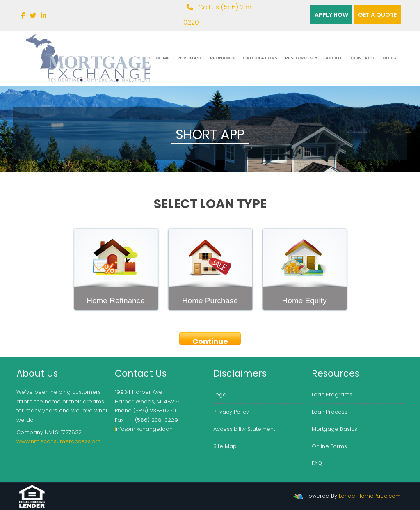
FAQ (317, 463)
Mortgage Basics (334, 429)
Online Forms (329, 446)
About (334, 58)
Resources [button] (299, 58)
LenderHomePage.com (370, 496)
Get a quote (377, 15)
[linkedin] (43, 16)
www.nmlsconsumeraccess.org (59, 441)
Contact (363, 58)
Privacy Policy (231, 412)
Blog (389, 58)
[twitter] (33, 16)
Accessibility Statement (244, 429)
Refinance (223, 58)
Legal (220, 395)
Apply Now (331, 15)
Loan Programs (332, 395)
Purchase (189, 58)
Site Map (225, 446)
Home (162, 58)
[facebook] (23, 16)
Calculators (260, 58)
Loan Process (330, 412)
